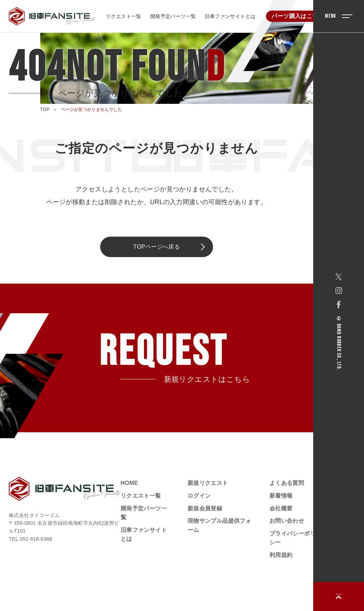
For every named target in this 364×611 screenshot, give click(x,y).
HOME (129, 483)
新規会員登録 (205, 508)
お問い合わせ (287, 521)
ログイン (199, 496)
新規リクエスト (208, 483)
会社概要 (281, 508)
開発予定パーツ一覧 (173, 16)
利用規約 (281, 555)
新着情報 (281, 496)
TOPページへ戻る (157, 247)
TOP (45, 109)
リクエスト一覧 (124, 16)
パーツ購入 (298, 16)
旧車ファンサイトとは (230, 16)
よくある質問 (287, 483)
